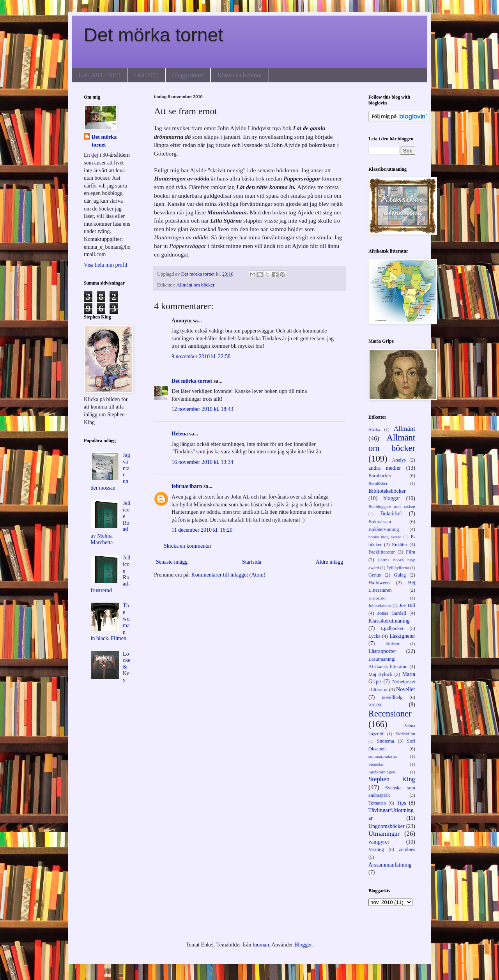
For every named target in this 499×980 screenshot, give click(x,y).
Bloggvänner (188, 75)
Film (411, 552)
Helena (180, 434)
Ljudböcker (392, 628)
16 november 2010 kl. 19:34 (202, 462)
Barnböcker (380, 476)
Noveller (406, 689)
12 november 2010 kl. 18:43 (202, 409)
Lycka (374, 636)
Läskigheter (402, 636)
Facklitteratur (382, 552)
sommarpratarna (383, 756)
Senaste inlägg (172, 562)
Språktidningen (382, 772)
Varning (376, 849)
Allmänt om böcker (195, 285)
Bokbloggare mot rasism (392, 506)
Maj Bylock (380, 674)
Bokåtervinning (384, 529)
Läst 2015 (146, 75)
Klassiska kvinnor (240, 75)
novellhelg (392, 697)
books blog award (385, 537)
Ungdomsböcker (387, 826)
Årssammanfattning (390, 865)
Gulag (400, 575)
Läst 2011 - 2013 (99, 75)
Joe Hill (407, 605)
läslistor (392, 644)
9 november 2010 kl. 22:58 (201, 356)
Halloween (379, 583)
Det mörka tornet (153, 35)
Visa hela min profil (106, 265)
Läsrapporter (382, 651)
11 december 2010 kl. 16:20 (202, 530)
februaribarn (187, 486)
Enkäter (399, 545)
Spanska (376, 764)
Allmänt (404, 429)
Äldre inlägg (329, 562)
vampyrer (379, 842)
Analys (399, 460)
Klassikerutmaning (389, 621)
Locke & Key (127, 667)
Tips (402, 803)
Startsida (252, 562)
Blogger (303, 945)
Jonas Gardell (392, 613)
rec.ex (375, 705)
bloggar (392, 498)
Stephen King (392, 779)
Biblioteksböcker (387, 491)
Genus (375, 575)
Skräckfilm (405, 734)
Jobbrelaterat (380, 605)
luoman (261, 945)
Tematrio (377, 803)
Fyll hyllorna (398, 568)
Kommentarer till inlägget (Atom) (228, 575)
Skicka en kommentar (188, 546)
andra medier (385, 468)
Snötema (386, 741)
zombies (407, 849)
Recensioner (390, 714)
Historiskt (377, 598)
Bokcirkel (391, 514)
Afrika (374, 429)
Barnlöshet (378, 483)
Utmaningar (384, 834)
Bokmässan (380, 522)
